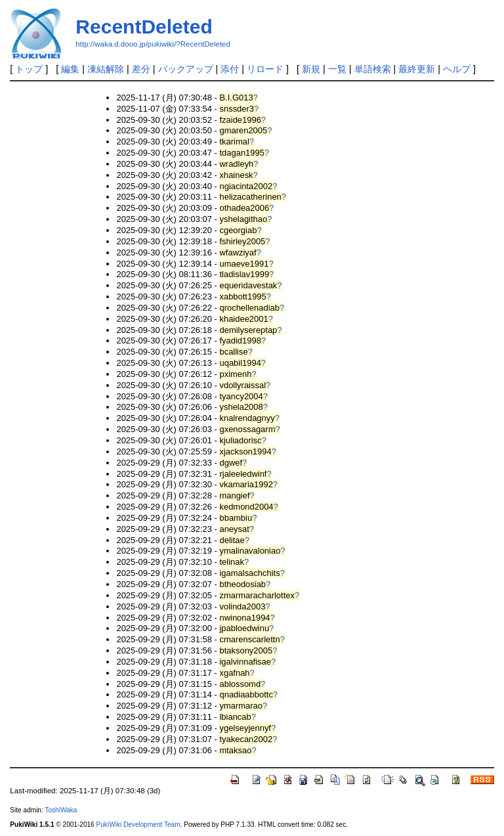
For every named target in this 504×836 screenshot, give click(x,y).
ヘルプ (457, 69)
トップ (29, 69)
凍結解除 (106, 69)
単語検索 (373, 69)
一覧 (337, 69)
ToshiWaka (61, 810)
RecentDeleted (144, 27)
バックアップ (186, 69)
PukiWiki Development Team (138, 825)
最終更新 (417, 69)
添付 (230, 69)
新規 (311, 69)
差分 (141, 69)
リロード (265, 69)
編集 (70, 69)
